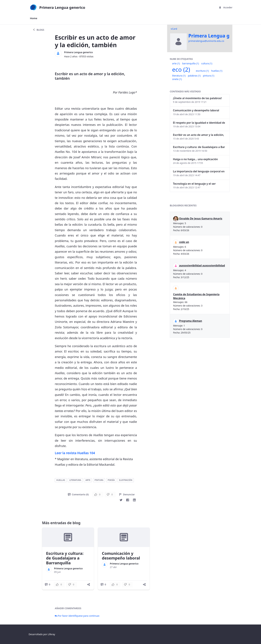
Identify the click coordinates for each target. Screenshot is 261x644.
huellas (61, 480)
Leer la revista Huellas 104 (75, 453)
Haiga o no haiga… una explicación (195, 159)
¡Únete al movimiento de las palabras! (197, 98)
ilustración (126, 480)
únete (177, 79)
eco (181, 69)
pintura (99, 480)
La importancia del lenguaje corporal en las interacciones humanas (199, 171)
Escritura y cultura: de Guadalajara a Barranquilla (65, 558)
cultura (207, 63)
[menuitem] (34, 18)
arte (88, 480)
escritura (202, 71)
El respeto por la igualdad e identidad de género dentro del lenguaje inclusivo (199, 123)
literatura (75, 480)
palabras (194, 76)
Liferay (51, 634)
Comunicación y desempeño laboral (121, 556)
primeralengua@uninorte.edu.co (206, 41)
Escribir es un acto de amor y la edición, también (199, 135)
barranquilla (191, 63)
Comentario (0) (78, 494)
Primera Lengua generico (78, 52)
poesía (111, 480)
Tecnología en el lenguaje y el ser (194, 184)
